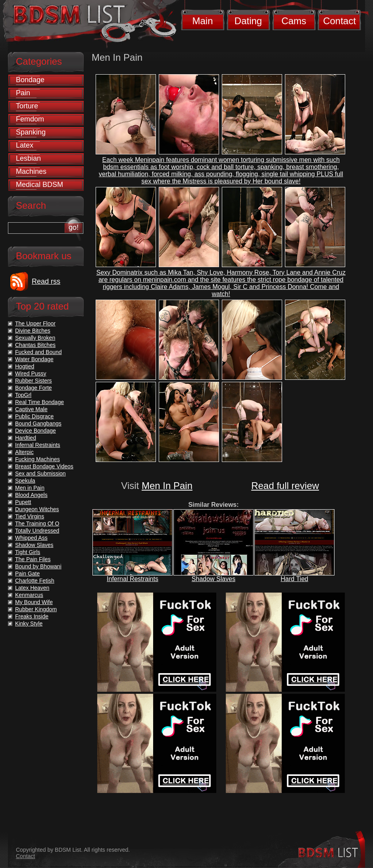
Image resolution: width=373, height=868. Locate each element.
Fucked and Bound (38, 352)
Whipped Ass (31, 538)
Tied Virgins (30, 516)
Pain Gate (27, 574)
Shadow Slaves (213, 579)
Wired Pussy (31, 373)
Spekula (25, 481)
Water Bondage (34, 359)
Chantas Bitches (35, 345)
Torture (27, 106)
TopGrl (23, 395)
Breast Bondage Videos (44, 466)
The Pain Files (33, 559)
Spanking (31, 132)
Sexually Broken (35, 338)
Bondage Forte (34, 388)
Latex (25, 145)
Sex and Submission (40, 473)
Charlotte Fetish (35, 581)
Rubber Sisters (34, 381)
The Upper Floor (35, 323)
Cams (294, 21)
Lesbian (28, 158)
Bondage (30, 80)
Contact (339, 21)
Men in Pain (30, 488)
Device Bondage (36, 431)
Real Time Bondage (39, 402)
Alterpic (24, 452)
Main (202, 21)
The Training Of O (37, 523)
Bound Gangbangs (38, 423)
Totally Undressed (37, 531)
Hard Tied (294, 579)
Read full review (285, 486)
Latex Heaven (32, 588)
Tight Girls (28, 552)
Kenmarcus (29, 595)
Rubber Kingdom (36, 609)
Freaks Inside (32, 616)
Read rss (46, 281)
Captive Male (31, 409)
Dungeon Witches (37, 509)
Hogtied (25, 366)
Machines (31, 171)
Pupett (23, 502)
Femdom (30, 119)
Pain (23, 93)
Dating (248, 21)
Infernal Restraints (133, 579)
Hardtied (26, 438)
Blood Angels (31, 495)
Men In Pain (167, 486)
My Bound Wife (34, 602)
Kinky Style (29, 624)
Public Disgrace (34, 416)
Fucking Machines (37, 459)
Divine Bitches (33, 331)
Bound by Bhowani (38, 566)
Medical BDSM (39, 185)
